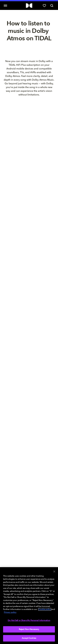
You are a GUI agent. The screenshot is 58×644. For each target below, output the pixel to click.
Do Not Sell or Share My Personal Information (29, 621)
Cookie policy (45, 609)
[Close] (54, 571)
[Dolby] (29, 6)
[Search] (52, 6)
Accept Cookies (29, 638)
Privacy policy (10, 612)
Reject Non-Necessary (29, 629)
